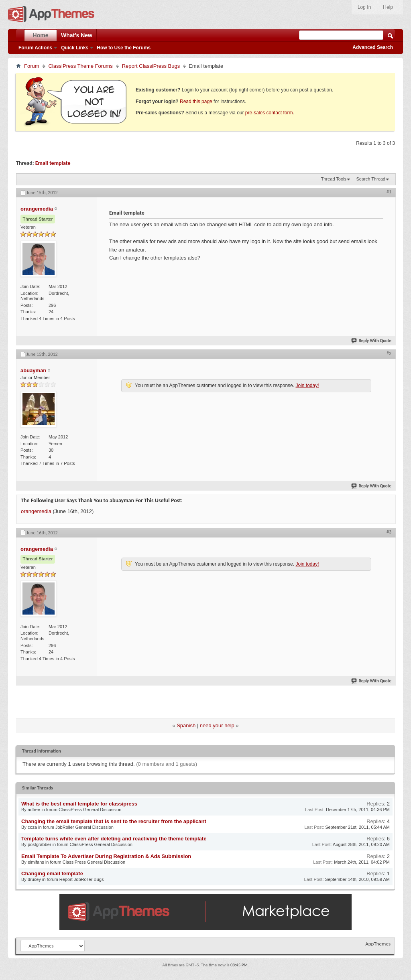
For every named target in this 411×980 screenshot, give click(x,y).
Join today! (307, 386)
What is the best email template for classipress (79, 804)
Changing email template (52, 873)
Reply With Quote (372, 341)
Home (41, 35)
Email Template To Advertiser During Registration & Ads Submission (106, 856)
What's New (77, 35)
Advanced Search (373, 47)
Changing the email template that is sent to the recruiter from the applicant (114, 821)
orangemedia (36, 511)
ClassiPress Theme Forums (81, 66)
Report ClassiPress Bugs (151, 66)
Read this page (196, 101)
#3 (389, 532)
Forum (32, 66)
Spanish (186, 725)
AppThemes (378, 944)
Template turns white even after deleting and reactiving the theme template (114, 839)
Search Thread (371, 179)
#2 (389, 353)
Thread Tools (334, 179)
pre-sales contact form (269, 113)
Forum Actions (35, 48)
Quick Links (75, 48)
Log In (364, 7)
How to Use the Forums (124, 48)
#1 (389, 192)
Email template (53, 163)
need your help (217, 725)
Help (388, 7)
